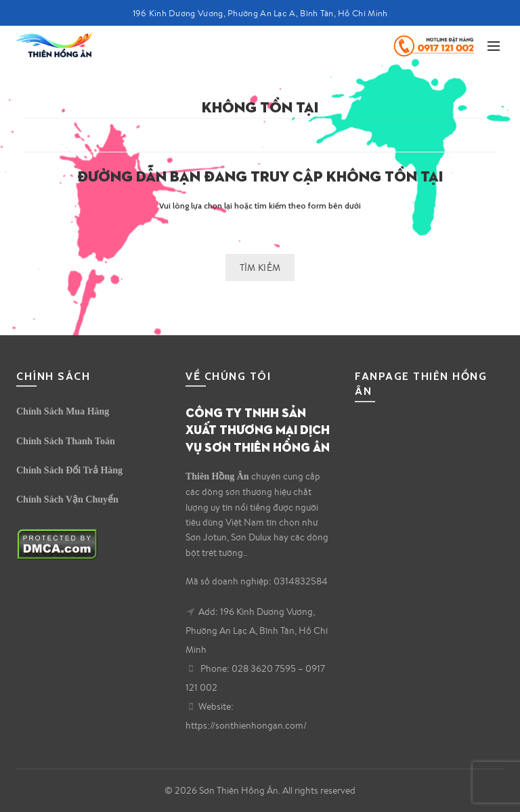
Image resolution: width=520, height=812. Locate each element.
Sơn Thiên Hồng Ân (239, 790)
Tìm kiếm (260, 268)
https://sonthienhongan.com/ (246, 725)
